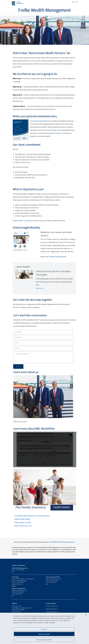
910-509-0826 (54, 581)
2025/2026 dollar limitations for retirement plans (32, 516)
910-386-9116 (18, 584)
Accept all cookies (44, 634)
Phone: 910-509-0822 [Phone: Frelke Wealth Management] (18, 570)
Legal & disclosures (51, 609)
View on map (16, 612)
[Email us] (13, 572)
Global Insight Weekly (22, 519)
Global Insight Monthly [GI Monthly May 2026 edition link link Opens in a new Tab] (58, 257)
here (25, 422)
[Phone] (43, 348)
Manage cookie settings (44, 640)
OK (45, 463)
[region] (44, 628)
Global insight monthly (23, 522)
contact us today (24, 221)
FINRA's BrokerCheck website (63, 542)
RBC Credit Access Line (23, 526)
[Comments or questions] (43, 357)
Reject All (44, 629)
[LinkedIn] (15, 586)
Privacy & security (51, 606)
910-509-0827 (20, 592)
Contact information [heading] (18, 565)
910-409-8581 (52, 582)
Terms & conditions (51, 612)
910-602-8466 (18, 594)
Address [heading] (14, 603)
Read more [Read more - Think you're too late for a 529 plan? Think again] (39, 288)
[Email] (43, 343)
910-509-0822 (20, 582)
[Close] (86, 615)
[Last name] (43, 337)
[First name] (43, 332)
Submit (18, 366)
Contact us (59, 133)
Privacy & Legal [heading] (51, 603)
